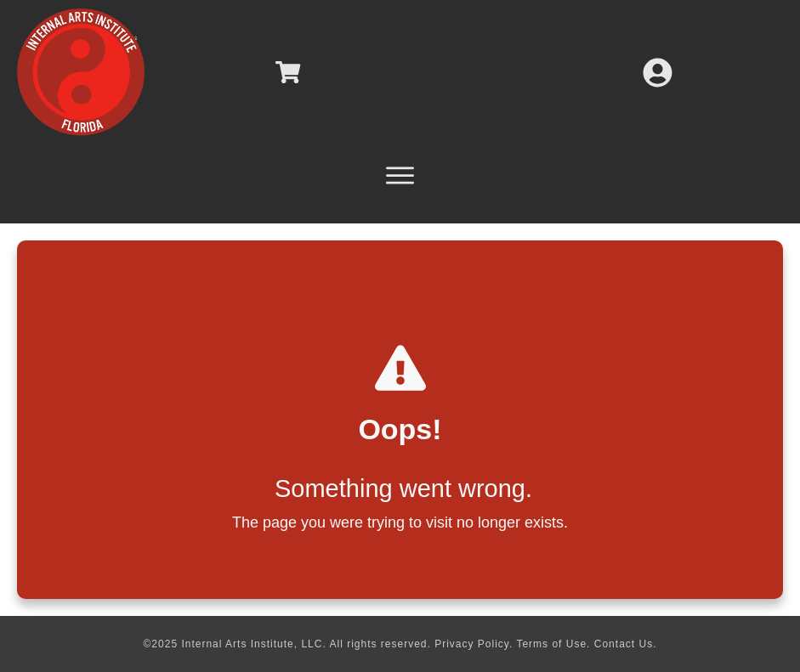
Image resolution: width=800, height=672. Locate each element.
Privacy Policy (472, 644)
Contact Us (624, 644)
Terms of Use (551, 644)
